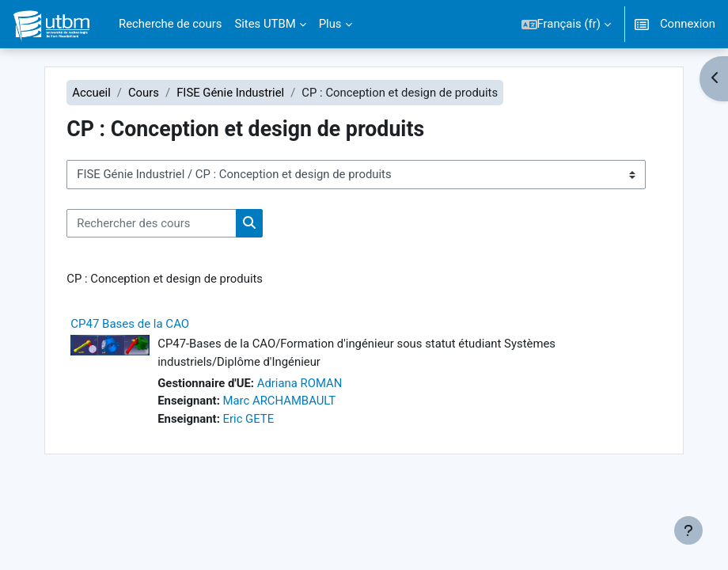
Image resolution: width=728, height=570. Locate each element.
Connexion (688, 24)
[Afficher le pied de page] (688, 530)
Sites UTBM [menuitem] (265, 24)
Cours (144, 93)
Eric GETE (249, 419)
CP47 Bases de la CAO (130, 324)
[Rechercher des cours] (152, 223)
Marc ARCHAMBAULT (280, 401)
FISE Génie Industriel (230, 93)
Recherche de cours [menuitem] (170, 24)
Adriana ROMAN (300, 383)
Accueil (91, 93)
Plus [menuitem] (330, 24)
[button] (566, 24)
